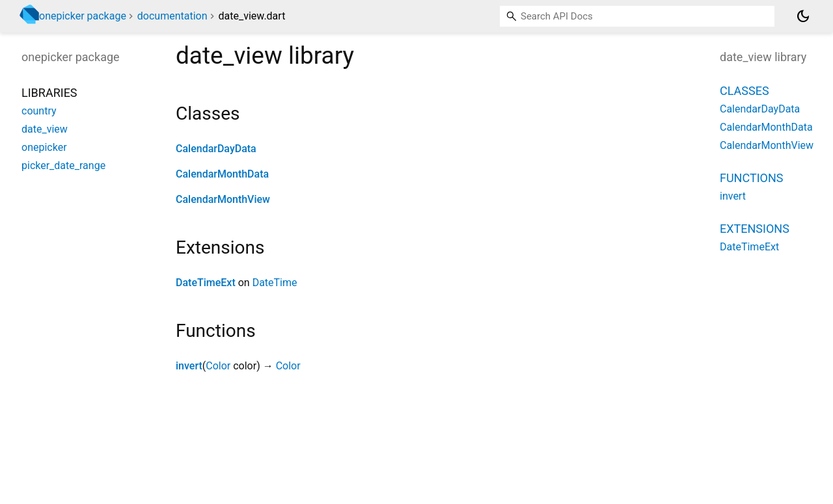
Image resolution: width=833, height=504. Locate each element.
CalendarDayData (216, 149)
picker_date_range (63, 166)
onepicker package (83, 16)
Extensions (755, 229)
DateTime (275, 283)
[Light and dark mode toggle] (803, 16)
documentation (172, 16)
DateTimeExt (206, 283)
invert (189, 366)
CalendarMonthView (223, 199)
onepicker (44, 147)
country (39, 111)
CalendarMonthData (222, 174)
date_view (45, 129)
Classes (744, 91)
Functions (751, 178)
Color (218, 366)
